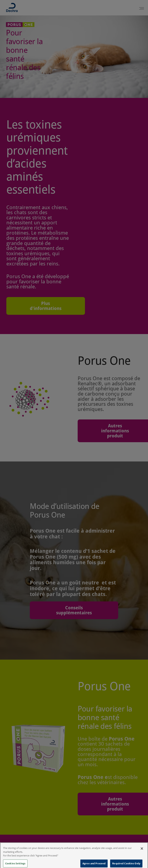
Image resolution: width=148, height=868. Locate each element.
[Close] (142, 851)
